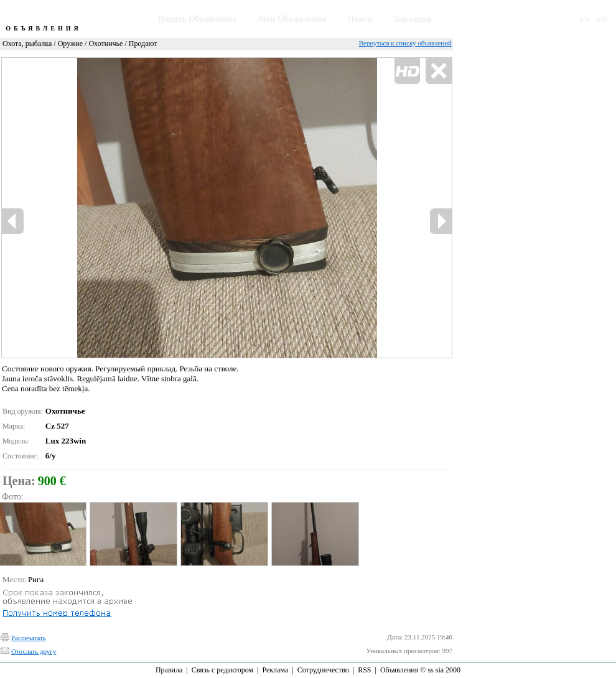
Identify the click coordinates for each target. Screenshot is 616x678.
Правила (169, 670)
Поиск (360, 19)
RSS (364, 670)
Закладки (413, 19)
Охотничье (105, 44)
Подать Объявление (197, 19)
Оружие (70, 44)
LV (585, 19)
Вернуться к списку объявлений (405, 43)
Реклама (275, 670)
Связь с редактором (222, 670)
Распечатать (29, 638)
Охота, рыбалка (27, 44)
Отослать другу (34, 651)
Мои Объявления (292, 19)
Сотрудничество (323, 670)
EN (602, 19)
